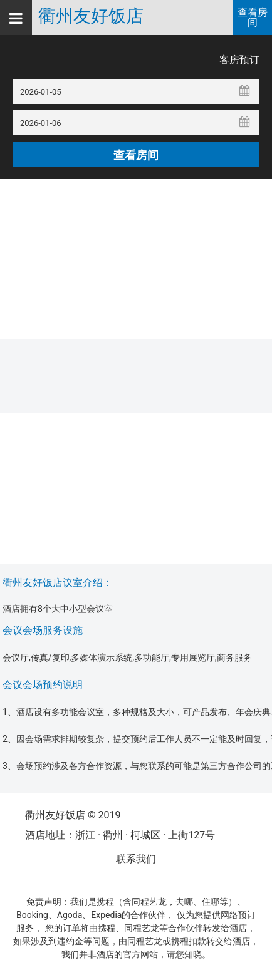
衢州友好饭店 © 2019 (73, 815)
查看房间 (253, 17)
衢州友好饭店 (91, 16)
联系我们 (136, 859)
